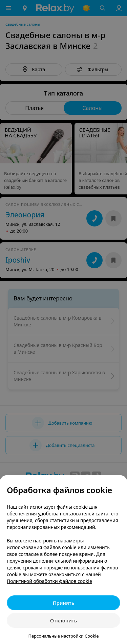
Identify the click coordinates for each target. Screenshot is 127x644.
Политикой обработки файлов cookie (49, 581)
